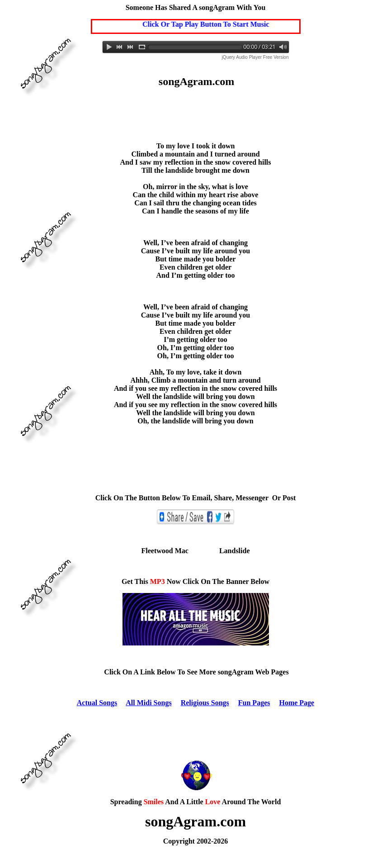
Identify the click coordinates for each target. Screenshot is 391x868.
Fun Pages (254, 703)
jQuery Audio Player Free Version (255, 57)
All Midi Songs (148, 703)
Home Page (297, 703)
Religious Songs (205, 703)
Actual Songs (97, 703)
